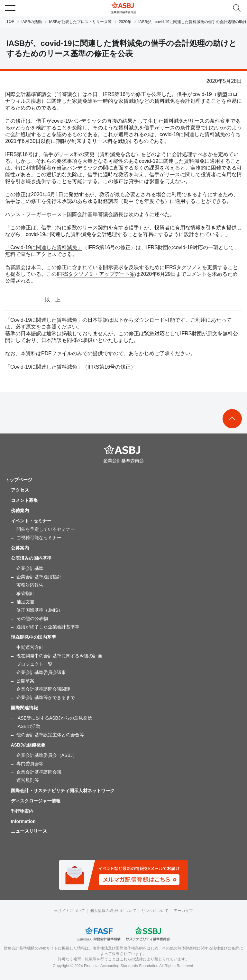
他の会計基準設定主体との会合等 (50, 735)
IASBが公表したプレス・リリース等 (80, 22)
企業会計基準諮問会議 (39, 772)
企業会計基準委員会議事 (41, 672)
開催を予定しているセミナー (46, 529)
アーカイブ (183, 911)
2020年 (125, 22)
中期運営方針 (30, 647)
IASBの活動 (31, 22)
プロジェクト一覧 (34, 664)
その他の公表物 (32, 618)
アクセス (20, 490)
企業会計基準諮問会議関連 (43, 689)
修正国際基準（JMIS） (40, 610)
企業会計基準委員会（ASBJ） (47, 755)
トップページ (19, 480)
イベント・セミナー (31, 521)
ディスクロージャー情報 (36, 801)
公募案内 (20, 548)
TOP (10, 22)
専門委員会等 (30, 764)
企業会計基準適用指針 (39, 577)
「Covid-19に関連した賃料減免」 (44, 247)
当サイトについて (69, 911)
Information (23, 821)
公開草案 (25, 681)
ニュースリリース (29, 831)
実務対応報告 (30, 585)
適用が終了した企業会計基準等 (48, 627)
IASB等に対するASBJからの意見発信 (54, 718)
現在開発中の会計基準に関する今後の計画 (59, 656)
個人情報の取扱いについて (113, 911)
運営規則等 (28, 780)
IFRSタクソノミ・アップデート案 (96, 274)
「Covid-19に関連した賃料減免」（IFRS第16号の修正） (70, 367)
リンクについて (155, 911)
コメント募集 (24, 500)
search (237, 8)
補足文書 (25, 602)
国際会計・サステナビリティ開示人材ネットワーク (63, 791)
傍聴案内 (20, 511)
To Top (232, 419)
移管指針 (25, 593)
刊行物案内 (22, 811)
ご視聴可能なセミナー (39, 538)
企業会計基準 (30, 568)
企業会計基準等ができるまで (46, 697)
